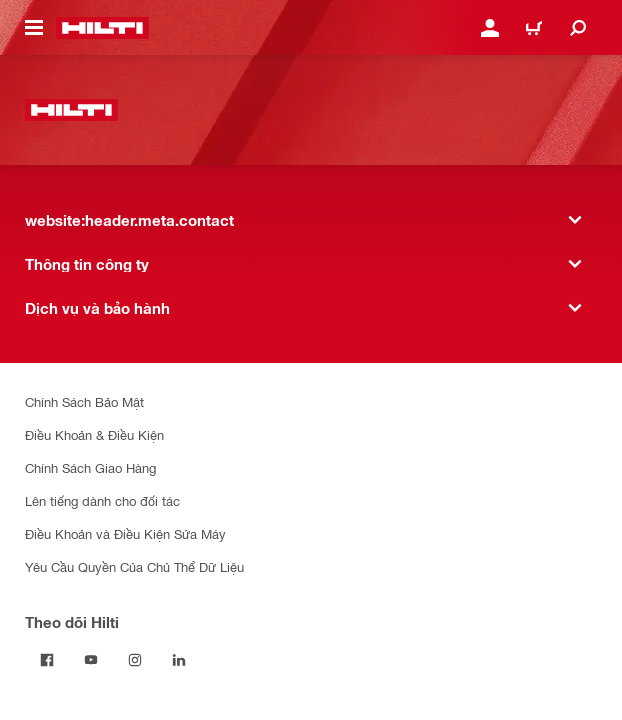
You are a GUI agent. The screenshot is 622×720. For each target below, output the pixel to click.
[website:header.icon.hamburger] (34, 28)
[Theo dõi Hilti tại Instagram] (135, 660)
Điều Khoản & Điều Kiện (94, 434)
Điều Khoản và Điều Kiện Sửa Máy (125, 533)
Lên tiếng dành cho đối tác (102, 500)
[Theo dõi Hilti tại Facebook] (47, 660)
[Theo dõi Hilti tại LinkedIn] (179, 660)
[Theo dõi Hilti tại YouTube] (91, 660)
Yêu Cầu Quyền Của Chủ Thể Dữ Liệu (134, 566)
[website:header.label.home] (102, 28)
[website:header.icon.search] (578, 28)
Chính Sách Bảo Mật (84, 401)
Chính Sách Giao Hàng (90, 467)
